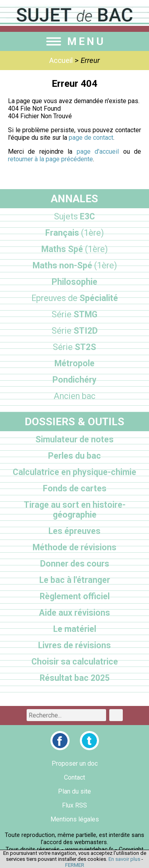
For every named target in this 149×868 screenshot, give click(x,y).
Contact (74, 777)
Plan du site (74, 791)
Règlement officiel (75, 596)
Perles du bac (74, 456)
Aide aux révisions (74, 613)
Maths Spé (74, 249)
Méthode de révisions (74, 547)
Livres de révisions (74, 645)
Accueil (61, 61)
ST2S (74, 347)
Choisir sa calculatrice (75, 662)
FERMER (75, 865)
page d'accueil (98, 152)
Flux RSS (74, 805)
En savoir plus (124, 859)
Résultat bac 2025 (75, 678)
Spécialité (75, 298)
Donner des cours (75, 564)
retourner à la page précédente (50, 159)
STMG (74, 314)
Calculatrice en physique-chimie (74, 472)
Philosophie (74, 282)
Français (74, 233)
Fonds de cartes (75, 488)
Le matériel (75, 629)
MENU (75, 41)
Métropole (74, 363)
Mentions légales (75, 819)
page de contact (91, 138)
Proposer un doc (75, 763)
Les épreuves (74, 531)
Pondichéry (74, 380)
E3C (74, 216)
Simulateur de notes (74, 439)
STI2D (75, 331)
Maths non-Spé (75, 265)
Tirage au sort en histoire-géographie (75, 510)
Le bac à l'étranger (75, 580)
